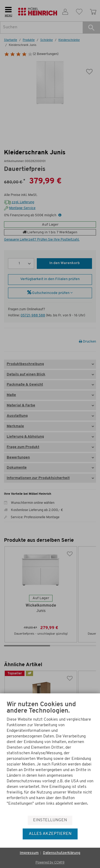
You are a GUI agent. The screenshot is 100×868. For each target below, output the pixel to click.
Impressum (29, 853)
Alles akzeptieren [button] (50, 834)
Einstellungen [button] (50, 820)
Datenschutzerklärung (62, 853)
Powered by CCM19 (50, 863)
